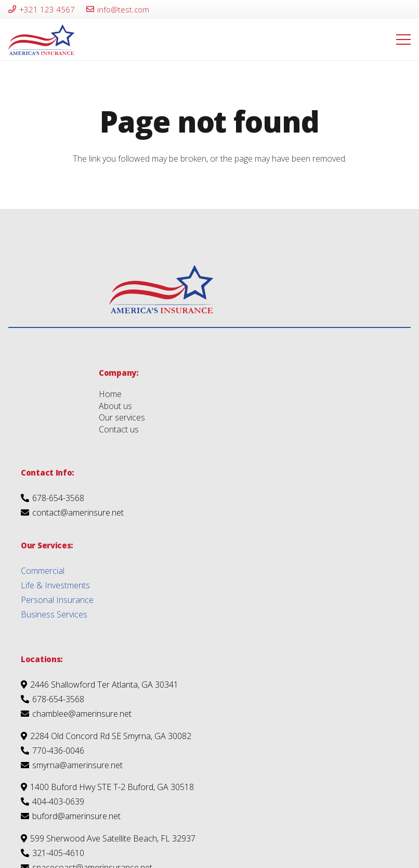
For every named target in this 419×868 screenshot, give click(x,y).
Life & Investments (55, 585)
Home (110, 394)
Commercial (43, 571)
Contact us (119, 429)
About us (115, 406)
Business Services (54, 614)
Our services (122, 417)
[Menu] (403, 40)
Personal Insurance (57, 600)
